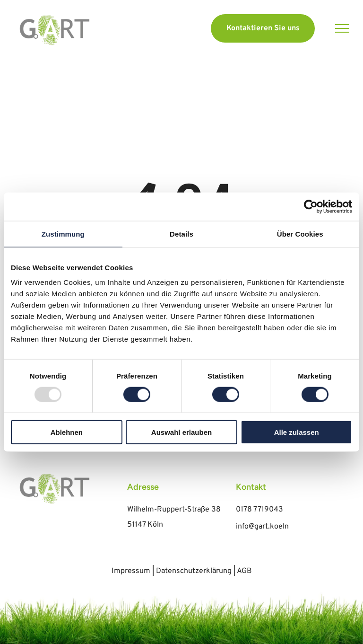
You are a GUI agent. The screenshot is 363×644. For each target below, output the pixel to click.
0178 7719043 (259, 510)
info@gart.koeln (262, 527)
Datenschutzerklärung (194, 571)
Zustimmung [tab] (63, 234)
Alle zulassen (297, 432)
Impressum (131, 571)
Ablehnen (67, 432)
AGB (244, 571)
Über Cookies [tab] (300, 234)
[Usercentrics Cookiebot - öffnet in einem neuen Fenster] (311, 206)
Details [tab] (181, 234)
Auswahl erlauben (181, 432)
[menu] (342, 28)
